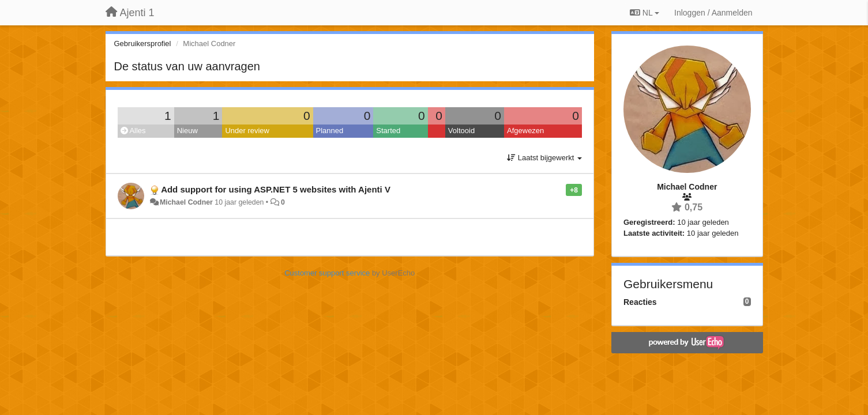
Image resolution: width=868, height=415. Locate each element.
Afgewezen (525, 131)
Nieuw (187, 131)
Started (388, 131)
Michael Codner (186, 202)
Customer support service (327, 273)
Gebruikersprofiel (143, 44)
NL (645, 13)
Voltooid (461, 131)
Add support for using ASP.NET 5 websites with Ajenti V (276, 189)
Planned (330, 131)
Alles (133, 131)
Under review (247, 131)
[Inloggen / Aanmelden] (713, 13)
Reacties (640, 302)
